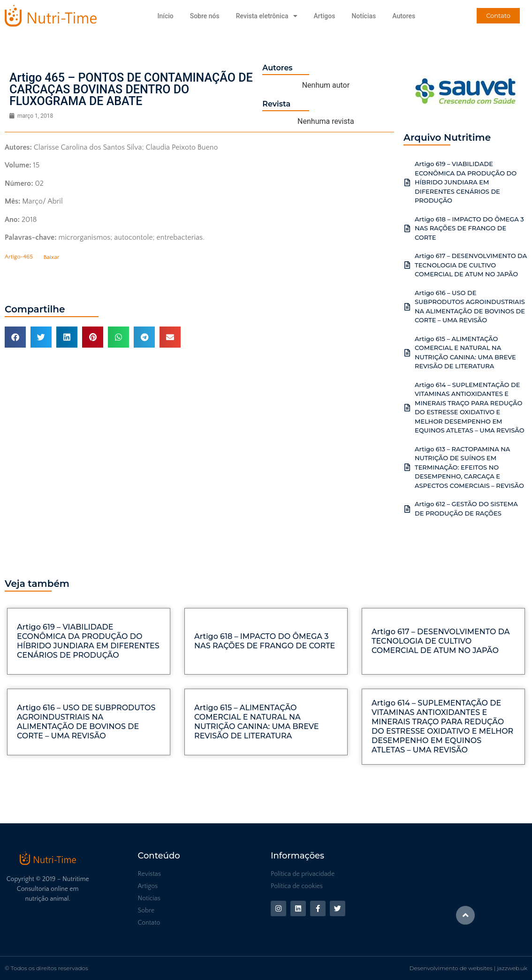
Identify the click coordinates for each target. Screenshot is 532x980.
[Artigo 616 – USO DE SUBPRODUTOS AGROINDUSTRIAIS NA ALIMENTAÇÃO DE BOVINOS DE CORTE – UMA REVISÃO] (407, 307)
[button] (15, 337)
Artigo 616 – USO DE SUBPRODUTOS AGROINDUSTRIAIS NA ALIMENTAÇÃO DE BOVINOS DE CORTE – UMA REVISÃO (86, 722)
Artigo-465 (19, 257)
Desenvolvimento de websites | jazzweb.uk (468, 968)
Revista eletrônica (267, 16)
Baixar (51, 257)
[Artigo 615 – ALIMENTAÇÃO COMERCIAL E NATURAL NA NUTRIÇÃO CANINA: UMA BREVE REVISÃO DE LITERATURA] (407, 353)
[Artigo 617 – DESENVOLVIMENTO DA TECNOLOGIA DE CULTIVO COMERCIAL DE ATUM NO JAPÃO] (407, 265)
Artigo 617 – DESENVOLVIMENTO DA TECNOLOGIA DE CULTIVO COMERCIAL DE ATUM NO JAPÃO (471, 265)
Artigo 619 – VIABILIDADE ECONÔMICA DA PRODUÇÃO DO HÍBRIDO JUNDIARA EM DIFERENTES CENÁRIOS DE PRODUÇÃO (466, 182)
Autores (404, 16)
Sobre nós (205, 16)
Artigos (325, 16)
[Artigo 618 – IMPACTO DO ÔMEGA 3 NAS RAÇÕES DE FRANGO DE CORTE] (407, 228)
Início (165, 16)
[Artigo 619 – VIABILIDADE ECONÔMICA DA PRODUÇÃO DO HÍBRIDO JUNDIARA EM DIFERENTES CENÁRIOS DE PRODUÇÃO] (407, 182)
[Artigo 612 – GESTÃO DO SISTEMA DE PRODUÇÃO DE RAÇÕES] (407, 509)
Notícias (364, 16)
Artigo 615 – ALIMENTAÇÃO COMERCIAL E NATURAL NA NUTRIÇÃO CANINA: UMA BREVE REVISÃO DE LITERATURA (257, 722)
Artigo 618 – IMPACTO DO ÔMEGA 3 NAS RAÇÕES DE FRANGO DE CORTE (469, 228)
